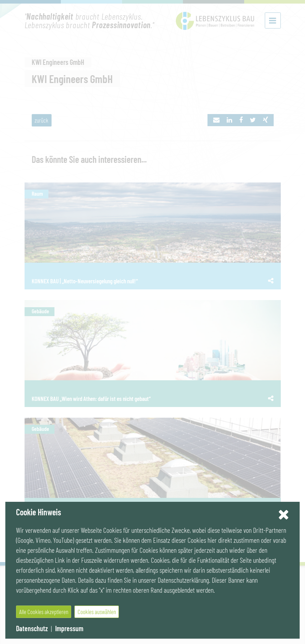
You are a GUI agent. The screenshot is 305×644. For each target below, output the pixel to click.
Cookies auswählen (97, 612)
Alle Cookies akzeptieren (44, 612)
